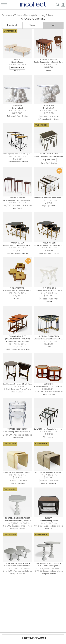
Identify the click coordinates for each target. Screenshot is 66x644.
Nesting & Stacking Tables (38, 15)
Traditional (12, 25)
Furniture (7, 15)
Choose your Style (33, 19)
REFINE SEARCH (33, 638)
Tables (18, 15)
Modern (33, 25)
